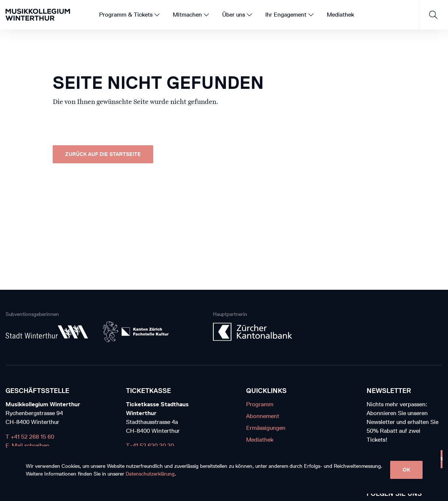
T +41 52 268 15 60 (30, 437)
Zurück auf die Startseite (103, 154)
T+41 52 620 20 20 (150, 446)
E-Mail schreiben (27, 446)
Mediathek (260, 440)
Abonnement (263, 416)
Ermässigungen (266, 428)
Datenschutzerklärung (150, 474)
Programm (260, 404)
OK (406, 470)
